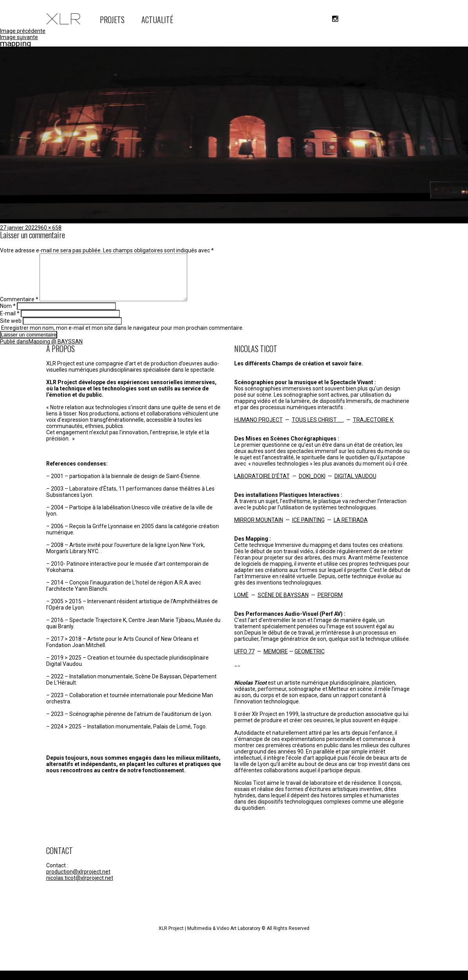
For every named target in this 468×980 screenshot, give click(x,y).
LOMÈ (241, 604)
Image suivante (19, 37)
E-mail (10, 323)
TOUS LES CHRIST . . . (318, 429)
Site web (11, 330)
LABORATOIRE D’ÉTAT (262, 486)
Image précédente (23, 31)
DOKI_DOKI (312, 486)
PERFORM (330, 604)
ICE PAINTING (308, 529)
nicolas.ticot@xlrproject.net (80, 887)
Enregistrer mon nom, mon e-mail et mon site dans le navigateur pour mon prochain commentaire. (122, 337)
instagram (335, 19)
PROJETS (112, 20)
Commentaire (19, 309)
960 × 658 (50, 228)
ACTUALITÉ (157, 20)
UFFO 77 (244, 661)
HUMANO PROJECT (258, 429)
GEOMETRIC (310, 661)
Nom (8, 315)
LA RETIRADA (351, 529)
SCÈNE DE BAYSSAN (283, 604)
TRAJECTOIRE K (374, 429)
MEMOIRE (276, 661)
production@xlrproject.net (78, 881)
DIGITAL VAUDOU (355, 486)
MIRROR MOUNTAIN (259, 529)
